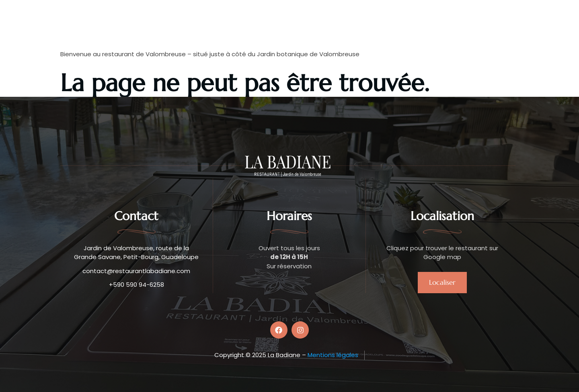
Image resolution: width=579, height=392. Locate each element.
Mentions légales (333, 355)
